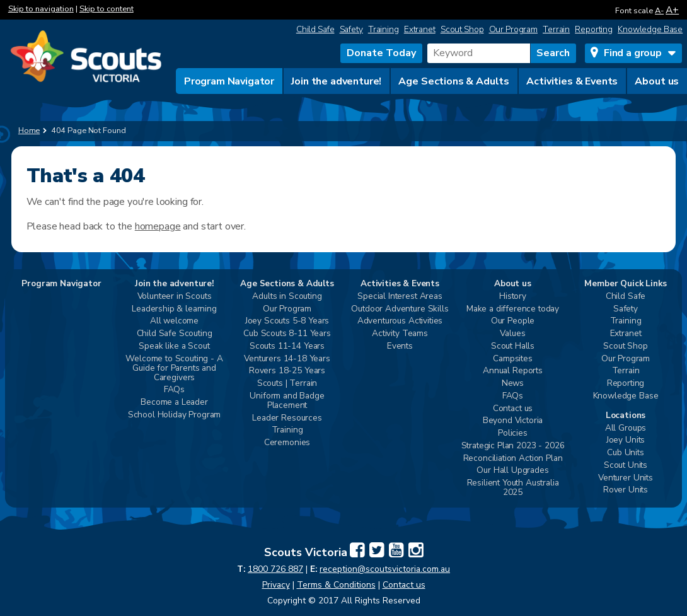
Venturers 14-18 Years (287, 359)
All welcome (174, 321)
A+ (672, 10)
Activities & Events (572, 81)
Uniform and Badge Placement (287, 401)
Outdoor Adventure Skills (400, 309)
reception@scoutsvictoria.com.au (385, 569)
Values (512, 334)
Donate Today (381, 53)
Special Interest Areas (400, 297)
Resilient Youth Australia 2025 (513, 488)
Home (29, 131)
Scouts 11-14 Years (287, 346)
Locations (626, 416)
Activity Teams (400, 334)
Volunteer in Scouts (175, 297)
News (513, 384)
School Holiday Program (174, 415)
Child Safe (315, 29)
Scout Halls (513, 346)
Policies (513, 433)
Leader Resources (287, 418)
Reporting (594, 29)
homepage (158, 226)
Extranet (420, 29)
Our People (513, 321)
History (513, 297)
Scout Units (626, 466)
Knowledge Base (650, 29)
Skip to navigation (41, 9)
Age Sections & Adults (454, 81)
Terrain (556, 29)
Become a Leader (174, 403)
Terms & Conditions (336, 585)
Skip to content (107, 9)
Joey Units (626, 440)
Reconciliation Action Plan (513, 459)
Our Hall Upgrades (512, 471)
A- (659, 11)
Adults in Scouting (287, 297)
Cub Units (626, 453)
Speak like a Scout (174, 346)
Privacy (276, 585)
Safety (351, 29)
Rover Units (626, 490)
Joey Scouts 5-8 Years (287, 321)
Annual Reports (513, 371)
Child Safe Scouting (175, 334)
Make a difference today (513, 309)
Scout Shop (462, 29)
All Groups (626, 428)
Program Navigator (229, 81)
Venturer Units (626, 478)
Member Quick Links (625, 284)
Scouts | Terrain (287, 384)
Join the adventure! (336, 81)
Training (384, 29)
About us (657, 81)
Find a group (633, 53)
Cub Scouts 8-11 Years (287, 334)
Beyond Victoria (513, 421)
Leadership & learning (174, 309)
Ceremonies (287, 443)
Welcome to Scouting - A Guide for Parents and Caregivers (174, 369)
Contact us (513, 409)
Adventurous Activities (400, 321)
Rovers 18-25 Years (287, 371)
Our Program (514, 29)
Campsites (513, 359)
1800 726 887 (275, 569)
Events (400, 346)
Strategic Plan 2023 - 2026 (513, 446)
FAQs (174, 390)
